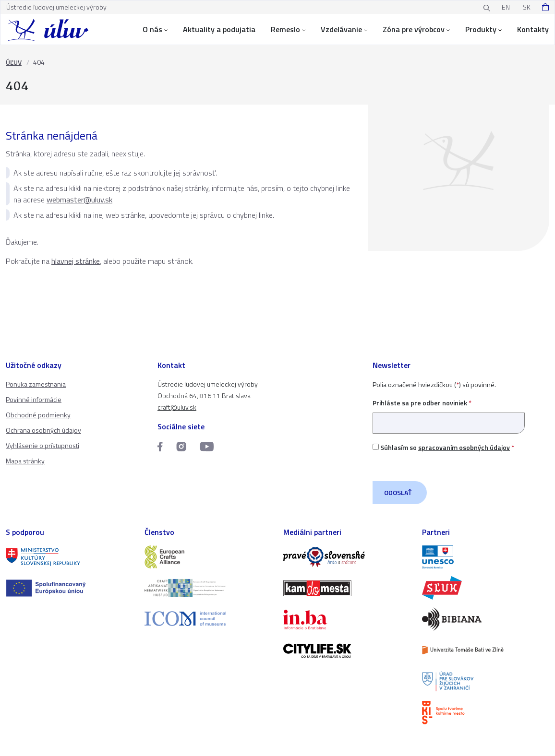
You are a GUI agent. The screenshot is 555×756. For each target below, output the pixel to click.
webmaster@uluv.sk (79, 200)
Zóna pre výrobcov (416, 29)
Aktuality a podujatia (219, 29)
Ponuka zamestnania (36, 384)
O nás (155, 29)
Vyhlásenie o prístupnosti (42, 445)
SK (527, 7)
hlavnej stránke (76, 261)
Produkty (483, 29)
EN (506, 7)
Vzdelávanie (344, 29)
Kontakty (533, 29)
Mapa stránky (25, 461)
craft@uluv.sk (177, 407)
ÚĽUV (14, 62)
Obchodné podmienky (38, 415)
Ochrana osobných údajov (43, 430)
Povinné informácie (34, 399)
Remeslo (288, 29)
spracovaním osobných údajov (464, 447)
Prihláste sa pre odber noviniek (449, 413)
